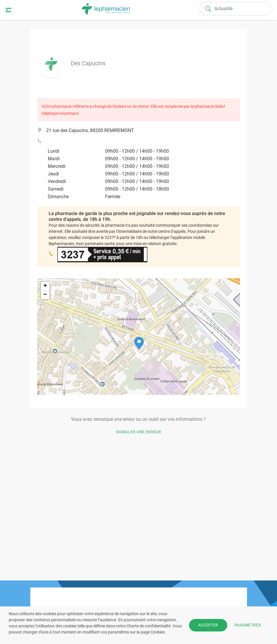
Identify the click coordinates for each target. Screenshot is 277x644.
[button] (139, 343)
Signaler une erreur (138, 432)
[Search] (236, 9)
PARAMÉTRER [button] (248, 625)
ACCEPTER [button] (208, 625)
